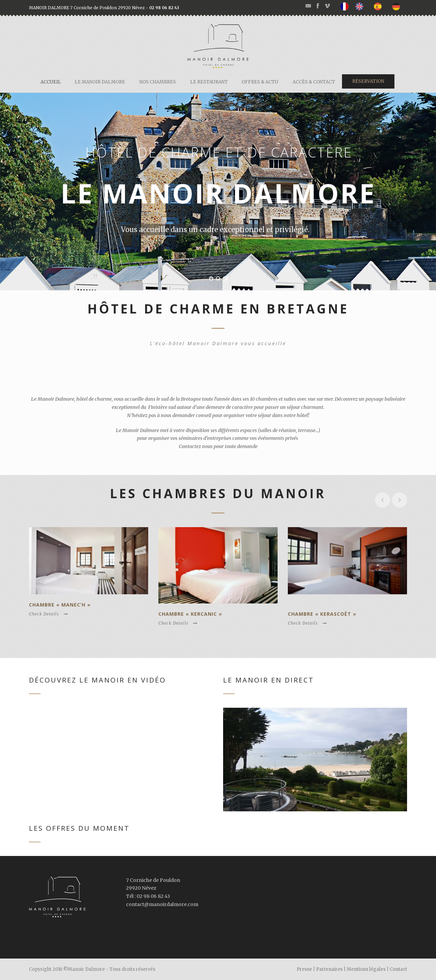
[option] (361, 6)
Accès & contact (314, 82)
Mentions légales (366, 969)
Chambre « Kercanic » (190, 614)
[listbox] (374, 6)
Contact (398, 969)
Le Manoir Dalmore (100, 82)
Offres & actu (260, 82)
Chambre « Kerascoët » (322, 614)
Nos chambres (158, 82)
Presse (304, 969)
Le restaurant (209, 82)
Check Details (49, 614)
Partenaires (329, 969)
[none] (346, 6)
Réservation (368, 81)
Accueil (51, 82)
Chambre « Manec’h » (60, 605)
